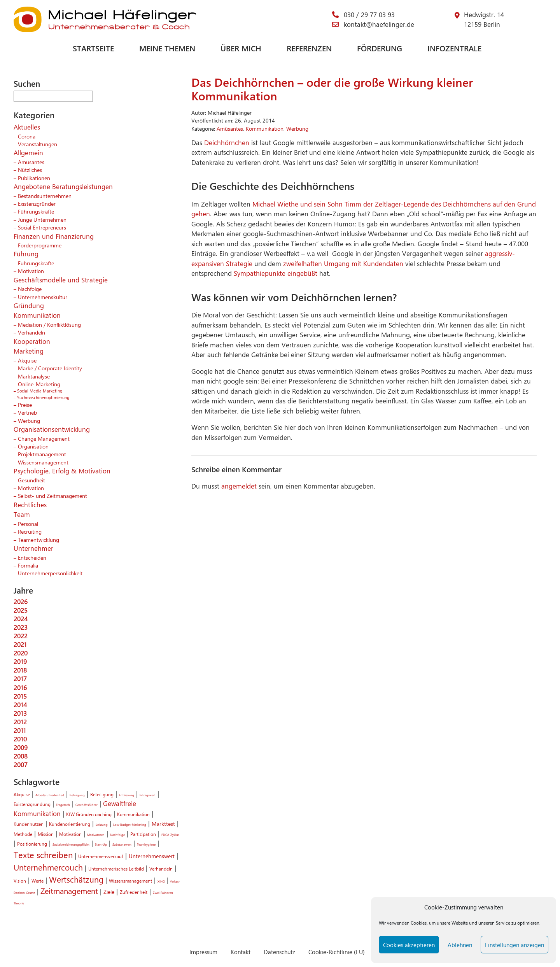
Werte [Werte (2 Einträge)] (38, 881)
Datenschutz (279, 952)
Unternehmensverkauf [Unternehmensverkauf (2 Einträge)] (101, 856)
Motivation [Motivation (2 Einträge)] (70, 834)
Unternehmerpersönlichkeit (50, 573)
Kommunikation (37, 315)
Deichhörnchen (228, 142)
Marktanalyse (34, 376)
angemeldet (239, 486)
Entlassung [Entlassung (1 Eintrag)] (127, 795)
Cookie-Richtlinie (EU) (337, 952)
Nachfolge (30, 289)
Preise (25, 405)
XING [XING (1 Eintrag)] (161, 881)
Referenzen (309, 48)
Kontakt (241, 952)
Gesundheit (31, 480)
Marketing (29, 351)
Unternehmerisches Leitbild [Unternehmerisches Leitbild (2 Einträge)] (116, 869)
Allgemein (28, 152)
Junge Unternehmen (42, 219)
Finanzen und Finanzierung (54, 236)
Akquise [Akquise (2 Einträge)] (22, 794)
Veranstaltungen (38, 144)
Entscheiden (32, 557)
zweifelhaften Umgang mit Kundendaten (343, 263)
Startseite (93, 48)
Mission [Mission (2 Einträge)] (46, 834)
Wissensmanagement (43, 462)
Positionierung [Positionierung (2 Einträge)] (32, 844)
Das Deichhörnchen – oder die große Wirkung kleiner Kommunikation (332, 89)
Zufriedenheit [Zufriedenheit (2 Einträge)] (134, 892)
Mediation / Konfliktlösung (49, 324)
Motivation (31, 271)
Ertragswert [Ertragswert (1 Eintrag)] (148, 795)
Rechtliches (30, 505)
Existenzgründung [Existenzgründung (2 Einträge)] (32, 804)
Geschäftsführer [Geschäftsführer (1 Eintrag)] (87, 805)
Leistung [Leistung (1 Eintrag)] (102, 824)
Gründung (29, 305)
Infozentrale (454, 48)
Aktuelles (27, 127)
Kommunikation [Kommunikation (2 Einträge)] (133, 814)
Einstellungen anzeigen (514, 945)
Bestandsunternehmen (45, 196)
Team (22, 514)
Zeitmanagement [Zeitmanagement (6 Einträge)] (69, 891)
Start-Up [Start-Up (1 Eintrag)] (101, 844)
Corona (27, 136)
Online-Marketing (39, 384)
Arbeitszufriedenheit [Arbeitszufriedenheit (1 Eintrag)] (50, 795)
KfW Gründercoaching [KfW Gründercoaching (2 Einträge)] (89, 814)
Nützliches (30, 170)
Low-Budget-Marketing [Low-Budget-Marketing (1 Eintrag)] (130, 824)
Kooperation (32, 341)
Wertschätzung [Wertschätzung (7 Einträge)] (76, 879)
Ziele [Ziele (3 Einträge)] (109, 892)
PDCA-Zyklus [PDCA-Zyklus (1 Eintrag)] (170, 835)
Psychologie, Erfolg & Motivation (62, 471)
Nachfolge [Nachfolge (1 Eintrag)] (117, 835)
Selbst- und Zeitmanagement (52, 496)
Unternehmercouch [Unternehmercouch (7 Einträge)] (48, 867)
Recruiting (30, 531)
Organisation (33, 446)
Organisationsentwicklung (52, 429)
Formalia (28, 565)
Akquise (27, 360)
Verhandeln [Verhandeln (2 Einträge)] (161, 869)
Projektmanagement (42, 454)
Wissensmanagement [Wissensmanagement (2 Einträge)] (130, 881)
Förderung (380, 48)
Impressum (203, 952)
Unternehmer (33, 548)
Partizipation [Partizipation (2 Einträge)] (143, 834)
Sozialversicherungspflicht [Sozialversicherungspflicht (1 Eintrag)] (71, 844)
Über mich (241, 48)
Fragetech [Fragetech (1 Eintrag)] (63, 805)
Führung (26, 254)
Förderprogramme (40, 245)
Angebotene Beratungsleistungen (63, 186)
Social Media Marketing (40, 391)
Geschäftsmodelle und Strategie (61, 280)
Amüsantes (31, 162)
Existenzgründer (37, 203)
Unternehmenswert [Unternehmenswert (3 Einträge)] (152, 856)
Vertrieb (27, 412)
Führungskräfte (36, 211)
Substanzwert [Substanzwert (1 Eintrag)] (122, 844)
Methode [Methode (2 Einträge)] (23, 834)
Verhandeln (31, 332)
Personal (28, 524)
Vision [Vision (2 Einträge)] (20, 881)
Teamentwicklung (38, 540)
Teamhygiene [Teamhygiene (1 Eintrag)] (146, 844)
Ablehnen (460, 945)
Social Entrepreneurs (42, 227)
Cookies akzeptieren (409, 945)
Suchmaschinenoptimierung (43, 397)
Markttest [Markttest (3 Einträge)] (163, 823)
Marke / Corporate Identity (50, 368)
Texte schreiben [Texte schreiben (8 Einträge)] (43, 855)
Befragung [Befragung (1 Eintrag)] (77, 795)
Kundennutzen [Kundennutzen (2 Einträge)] (29, 824)
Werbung (29, 420)
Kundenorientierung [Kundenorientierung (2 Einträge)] (70, 824)
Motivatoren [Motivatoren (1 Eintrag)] (96, 835)
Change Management (44, 438)
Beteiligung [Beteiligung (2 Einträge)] (102, 794)
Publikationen (34, 178)
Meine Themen (167, 48)
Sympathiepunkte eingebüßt (276, 273)
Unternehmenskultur (43, 297)
